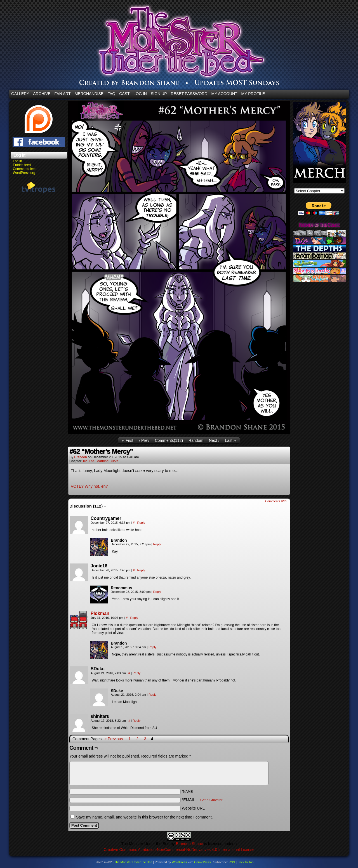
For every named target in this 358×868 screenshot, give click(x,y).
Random (196, 440)
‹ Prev (144, 440)
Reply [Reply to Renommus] (157, 592)
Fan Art (63, 94)
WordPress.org (24, 173)
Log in (17, 161)
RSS (232, 862)
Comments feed (25, 169)
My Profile (253, 94)
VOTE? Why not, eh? (89, 486)
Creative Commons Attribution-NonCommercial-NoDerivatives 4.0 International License (179, 850)
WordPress (179, 862)
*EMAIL (202, 800)
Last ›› (230, 440)
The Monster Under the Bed (133, 862)
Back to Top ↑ (247, 862)
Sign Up (159, 94)
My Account (224, 94)
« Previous (114, 739)
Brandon (80, 457)
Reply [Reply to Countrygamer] (141, 523)
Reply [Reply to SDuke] (136, 673)
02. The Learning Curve (101, 461)
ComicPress (202, 862)
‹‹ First (128, 440)
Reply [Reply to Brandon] (157, 544)
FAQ (111, 94)
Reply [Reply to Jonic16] (141, 570)
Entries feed (22, 165)
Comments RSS (276, 501)
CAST (124, 94)
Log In (140, 94)
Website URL (193, 808)
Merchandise (89, 94)
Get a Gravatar (211, 800)
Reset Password (189, 94)
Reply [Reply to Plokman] (134, 618)
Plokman (100, 613)
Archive (42, 94)
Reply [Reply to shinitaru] (136, 721)
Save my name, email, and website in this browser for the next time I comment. (144, 817)
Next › (214, 440)
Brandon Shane (189, 844)
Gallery (20, 94)
